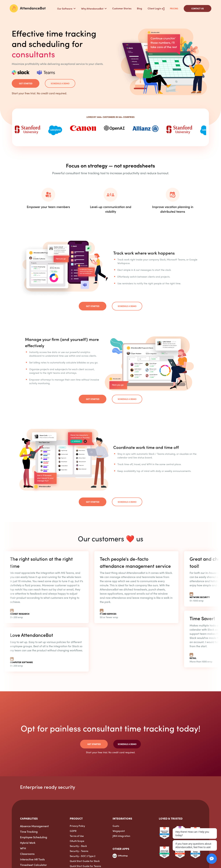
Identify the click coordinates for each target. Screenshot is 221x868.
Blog (140, 8)
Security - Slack (78, 846)
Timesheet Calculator (33, 865)
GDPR (73, 831)
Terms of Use (77, 836)
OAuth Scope (77, 841)
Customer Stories (122, 8)
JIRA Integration (121, 836)
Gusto (116, 826)
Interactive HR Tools (32, 859)
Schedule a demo (60, 83)
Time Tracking (29, 832)
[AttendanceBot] (28, 8)
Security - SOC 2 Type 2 (83, 856)
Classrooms (27, 854)
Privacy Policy (77, 826)
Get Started (26, 83)
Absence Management (34, 826)
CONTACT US (198, 8)
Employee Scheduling (34, 837)
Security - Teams (79, 851)
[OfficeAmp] (120, 857)
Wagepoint (119, 831)
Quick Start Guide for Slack (85, 861)
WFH (23, 848)
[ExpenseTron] (113, 861)
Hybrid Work (28, 843)
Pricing (174, 8)
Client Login (156, 8)
